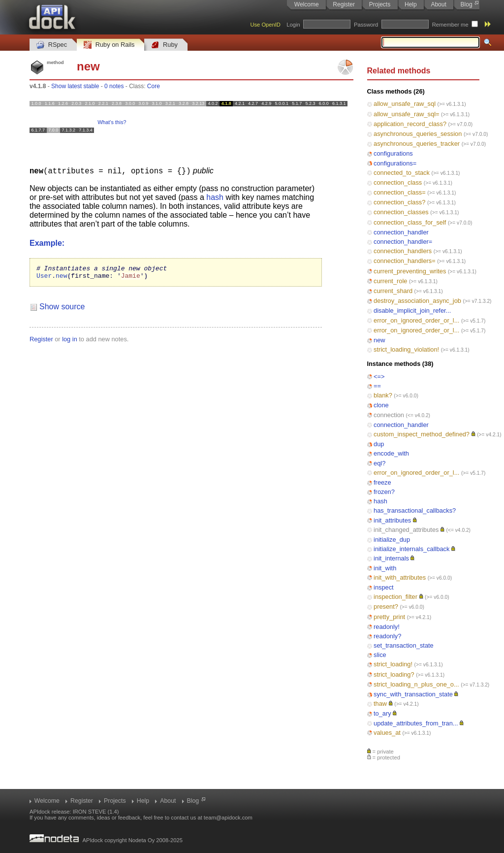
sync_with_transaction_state (413, 694)
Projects (380, 4)
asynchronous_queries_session (418, 134)
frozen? (384, 492)
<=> (379, 377)
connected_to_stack (402, 173)
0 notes (114, 86)
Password (366, 25)
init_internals (391, 558)
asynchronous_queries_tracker (417, 144)
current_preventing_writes (410, 271)
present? (386, 607)
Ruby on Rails (109, 45)
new (379, 340)
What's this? (112, 122)
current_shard (393, 291)
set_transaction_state (404, 645)
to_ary (382, 713)
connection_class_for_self (410, 222)
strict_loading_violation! (406, 349)
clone (381, 405)
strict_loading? (394, 674)
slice (380, 655)
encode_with (391, 453)
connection (389, 415)
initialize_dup (392, 540)
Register (344, 4)
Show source (62, 309)
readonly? (387, 636)
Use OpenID (265, 25)
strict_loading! (393, 664)
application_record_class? (410, 124)
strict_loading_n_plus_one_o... (416, 684)
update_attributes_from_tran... (416, 723)
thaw (380, 704)
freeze (382, 482)
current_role (390, 281)
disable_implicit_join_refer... (412, 311)
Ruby (164, 45)
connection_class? (399, 202)
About (438, 4)
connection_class (398, 182)
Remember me (450, 25)
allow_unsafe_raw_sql (405, 104)
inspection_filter (395, 597)
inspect (384, 587)
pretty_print (389, 617)
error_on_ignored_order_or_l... (416, 320)
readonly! (387, 627)
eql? (379, 463)
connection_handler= (403, 242)
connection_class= (400, 192)
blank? (383, 395)
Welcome (307, 4)
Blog (467, 4)
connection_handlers (403, 251)
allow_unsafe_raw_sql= (406, 114)
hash (380, 501)
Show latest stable (75, 86)
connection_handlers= (405, 261)
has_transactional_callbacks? (415, 510)
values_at (387, 733)
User (44, 278)
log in (70, 342)
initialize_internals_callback (411, 549)
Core (154, 86)
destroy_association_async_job (417, 301)
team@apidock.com (228, 818)
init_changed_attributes (406, 530)
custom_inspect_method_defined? (422, 434)
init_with (385, 568)
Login (293, 25)
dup (379, 444)
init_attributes (392, 520)
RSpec (52, 45)
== (377, 386)
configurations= (395, 163)
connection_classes (401, 212)
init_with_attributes (400, 577)
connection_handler (401, 232)
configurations (393, 153)
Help (411, 4)
